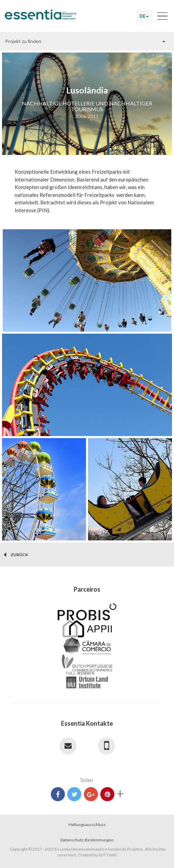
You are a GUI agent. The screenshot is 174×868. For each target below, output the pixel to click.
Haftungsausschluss (87, 824)
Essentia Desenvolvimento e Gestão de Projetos (41, 17)
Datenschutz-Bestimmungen (87, 840)
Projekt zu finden (23, 41)
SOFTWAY (108, 855)
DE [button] (144, 16)
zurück (16, 555)
